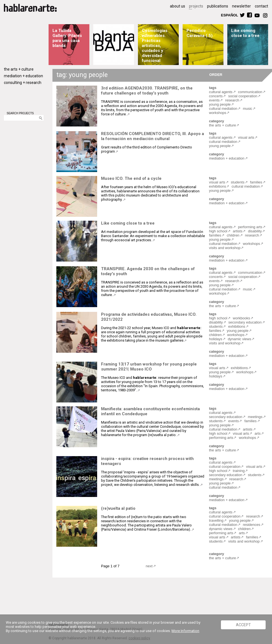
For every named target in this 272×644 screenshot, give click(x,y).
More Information (185, 631)
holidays (216, 339)
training (239, 471)
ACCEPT (243, 625)
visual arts (246, 137)
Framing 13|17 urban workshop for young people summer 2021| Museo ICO (149, 367)
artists (238, 231)
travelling (216, 520)
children (233, 235)
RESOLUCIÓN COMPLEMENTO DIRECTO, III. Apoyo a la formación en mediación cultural (153, 136)
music (248, 109)
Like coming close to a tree (245, 33)
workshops (218, 113)
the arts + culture (19, 69)
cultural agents (221, 92)
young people (220, 104)
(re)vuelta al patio (118, 508)
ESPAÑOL (229, 15)
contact (261, 6)
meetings (255, 417)
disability (255, 231)
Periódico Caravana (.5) (200, 33)
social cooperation (243, 96)
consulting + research (23, 83)
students (238, 182)
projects (196, 6)
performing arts (250, 227)
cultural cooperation (225, 467)
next (149, 566)
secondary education (245, 322)
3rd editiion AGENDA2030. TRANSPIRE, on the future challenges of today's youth (147, 91)
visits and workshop (225, 248)
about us (177, 6)
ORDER (216, 74)
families (256, 182)
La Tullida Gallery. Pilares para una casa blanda (67, 38)
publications (218, 6)
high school (218, 231)
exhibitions (217, 186)
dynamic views (240, 339)
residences (252, 525)
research (232, 100)
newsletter (241, 6)
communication (250, 92)
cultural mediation (223, 109)
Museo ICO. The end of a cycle (131, 178)
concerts (216, 96)
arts (258, 433)
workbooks (241, 318)
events (214, 100)
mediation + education (23, 76)
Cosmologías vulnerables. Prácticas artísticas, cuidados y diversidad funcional (155, 46)
